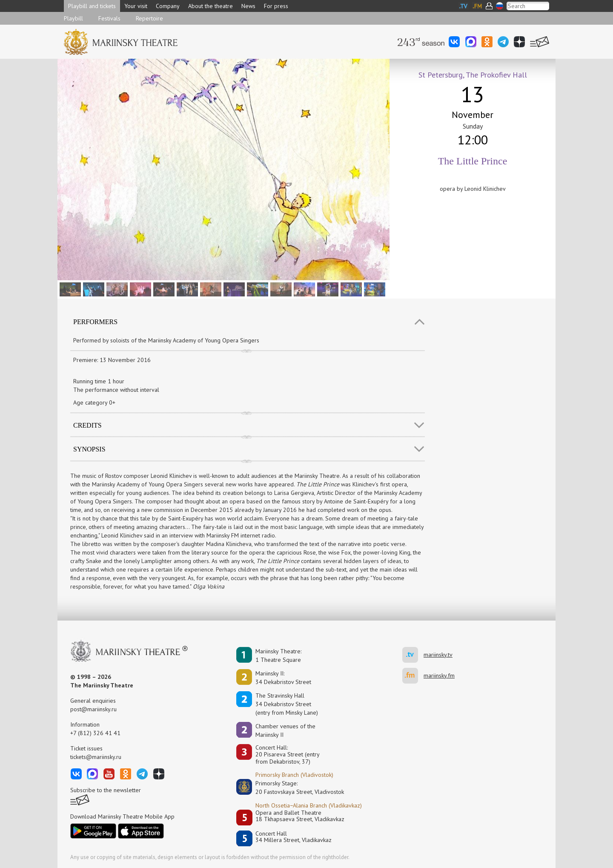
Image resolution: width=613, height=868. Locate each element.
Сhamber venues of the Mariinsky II (285, 730)
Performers (95, 322)
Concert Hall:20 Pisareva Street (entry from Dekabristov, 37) (288, 755)
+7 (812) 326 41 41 (95, 733)
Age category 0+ (94, 402)
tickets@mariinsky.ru (96, 757)
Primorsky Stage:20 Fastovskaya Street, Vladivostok (294, 788)
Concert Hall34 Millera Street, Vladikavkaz (294, 837)
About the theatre (211, 6)
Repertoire (149, 18)
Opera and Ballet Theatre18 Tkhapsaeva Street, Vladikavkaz (300, 816)
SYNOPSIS (89, 449)
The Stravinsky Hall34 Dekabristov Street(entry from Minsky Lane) (287, 704)
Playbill (73, 18)
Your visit (136, 6)
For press (276, 6)
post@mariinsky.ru (93, 709)
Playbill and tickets (92, 6)
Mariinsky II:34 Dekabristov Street (283, 678)
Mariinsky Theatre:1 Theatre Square (278, 655)
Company (168, 6)
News (248, 6)
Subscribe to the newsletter (106, 790)
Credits (87, 425)
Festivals (109, 18)
